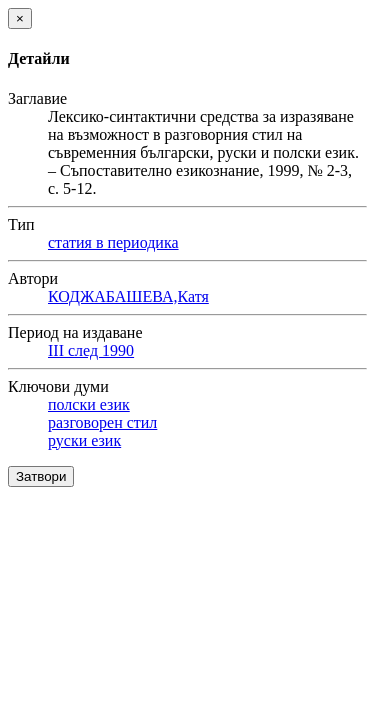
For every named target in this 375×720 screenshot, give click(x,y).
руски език (84, 440)
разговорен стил (102, 422)
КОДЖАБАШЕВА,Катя (128, 296)
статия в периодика (113, 242)
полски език (89, 404)
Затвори (41, 476)
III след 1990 (91, 350)
